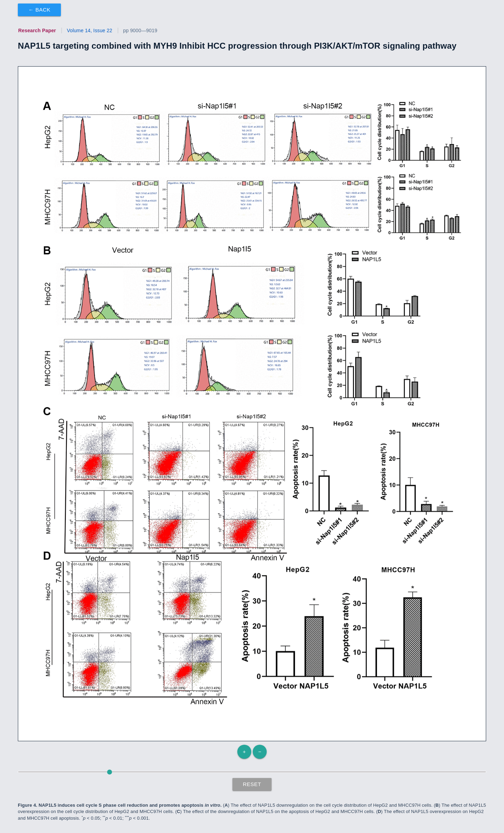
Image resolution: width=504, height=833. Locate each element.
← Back (39, 10)
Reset (252, 784)
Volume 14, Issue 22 (90, 30)
